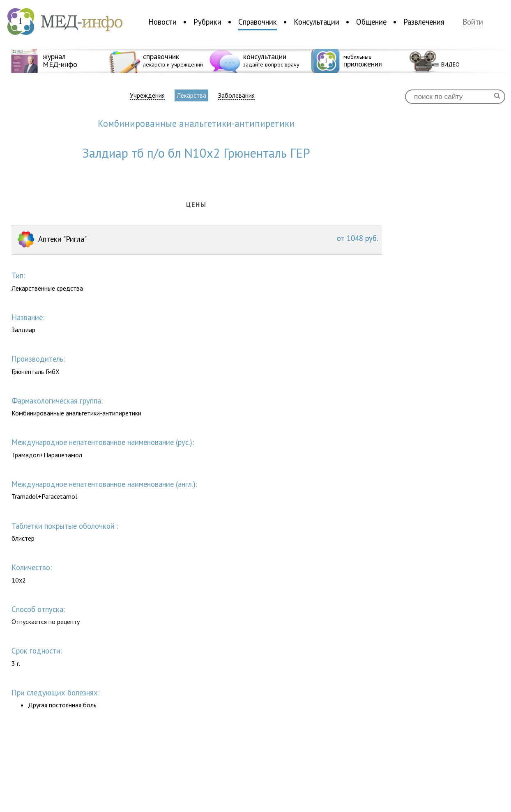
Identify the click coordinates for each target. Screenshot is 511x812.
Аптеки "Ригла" (197, 240)
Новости (162, 22)
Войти (473, 22)
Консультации (316, 22)
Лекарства (191, 95)
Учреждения (147, 95)
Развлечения (424, 22)
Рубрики (207, 22)
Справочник (258, 22)
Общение (371, 22)
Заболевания (236, 95)
